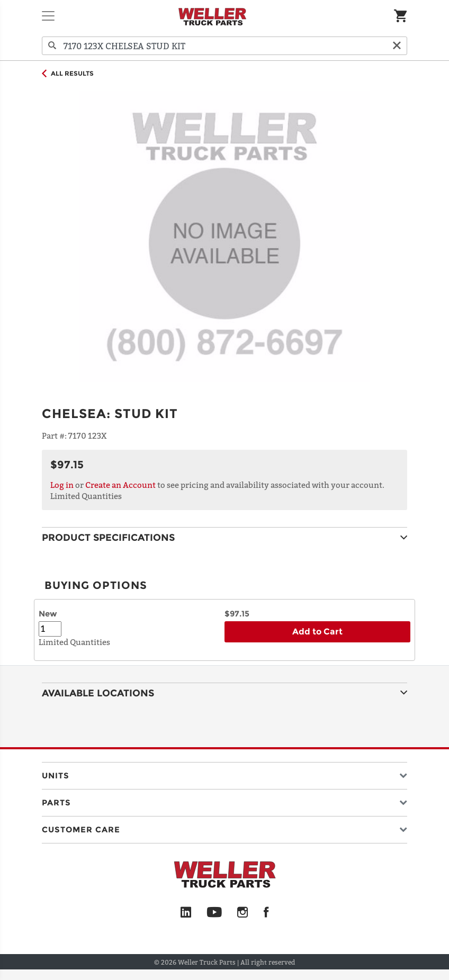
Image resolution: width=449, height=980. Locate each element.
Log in (62, 485)
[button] (224, 773)
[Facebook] (266, 913)
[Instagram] (243, 913)
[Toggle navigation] (48, 16)
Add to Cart (317, 632)
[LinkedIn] (186, 913)
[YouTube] (214, 913)
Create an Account (120, 485)
